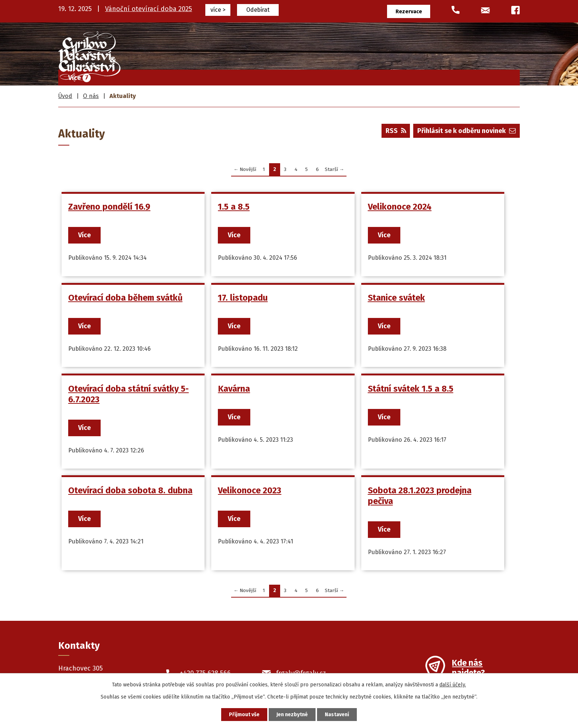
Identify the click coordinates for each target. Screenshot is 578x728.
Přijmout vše (244, 715)
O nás (457, 76)
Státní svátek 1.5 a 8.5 (410, 389)
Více (84, 235)
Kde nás (468, 669)
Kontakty (497, 76)
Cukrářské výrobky (290, 76)
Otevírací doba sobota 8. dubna (130, 490)
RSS (396, 131)
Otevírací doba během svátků (125, 298)
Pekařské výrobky (361, 76)
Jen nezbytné (292, 715)
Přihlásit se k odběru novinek (466, 131)
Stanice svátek (396, 298)
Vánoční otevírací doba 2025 (149, 9)
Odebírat (258, 10)
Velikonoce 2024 (399, 207)
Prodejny (419, 76)
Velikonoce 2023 (250, 490)
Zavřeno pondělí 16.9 (109, 207)
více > (218, 10)
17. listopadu (243, 298)
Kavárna (234, 389)
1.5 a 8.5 (234, 207)
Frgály (236, 76)
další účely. (453, 685)
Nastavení (337, 715)
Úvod (201, 76)
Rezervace (409, 12)
